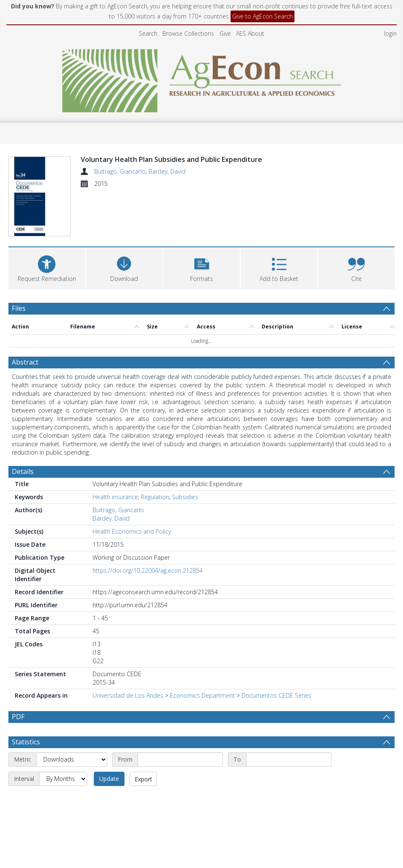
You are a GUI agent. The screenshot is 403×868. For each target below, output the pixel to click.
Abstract (25, 317)
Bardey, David (167, 171)
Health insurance (115, 451)
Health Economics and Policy (132, 486)
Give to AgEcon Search (262, 16)
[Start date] (180, 714)
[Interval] (63, 733)
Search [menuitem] (148, 33)
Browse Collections (188, 33)
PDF (18, 671)
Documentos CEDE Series (276, 650)
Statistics (26, 696)
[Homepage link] (202, 78)
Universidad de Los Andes (128, 650)
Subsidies (185, 451)
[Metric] (72, 714)
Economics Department (202, 650)
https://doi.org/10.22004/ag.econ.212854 (148, 525)
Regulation (155, 451)
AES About (250, 33)
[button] (201, 221)
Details (23, 426)
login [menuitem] (390, 33)
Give (225, 33)
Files (19, 262)
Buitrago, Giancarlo (120, 171)
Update (109, 733)
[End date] (289, 714)
